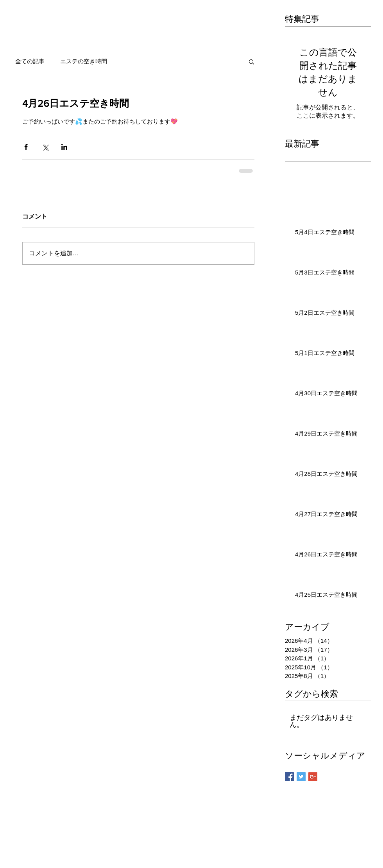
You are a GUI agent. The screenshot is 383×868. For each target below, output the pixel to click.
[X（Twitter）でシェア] (45, 147)
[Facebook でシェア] (26, 147)
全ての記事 (30, 61)
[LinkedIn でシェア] (64, 147)
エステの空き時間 (84, 61)
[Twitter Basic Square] (301, 777)
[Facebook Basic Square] (289, 777)
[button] (251, 61)
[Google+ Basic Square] (313, 777)
